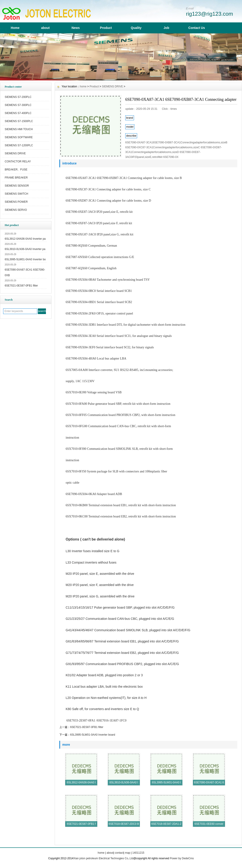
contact (119, 853)
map (127, 853)
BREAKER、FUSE (16, 170)
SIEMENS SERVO (16, 210)
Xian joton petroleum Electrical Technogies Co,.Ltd (103, 858)
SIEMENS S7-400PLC (18, 113)
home (83, 86)
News (76, 28)
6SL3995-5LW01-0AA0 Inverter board (93, 735)
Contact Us (197, 28)
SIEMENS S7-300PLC (18, 105)
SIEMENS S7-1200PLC (19, 145)
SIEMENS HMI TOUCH (19, 129)
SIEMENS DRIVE (15, 153)
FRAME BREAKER (16, 178)
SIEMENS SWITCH (16, 194)
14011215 (138, 853)
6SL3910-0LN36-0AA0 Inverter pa (25, 249)
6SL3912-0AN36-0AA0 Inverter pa (25, 239)
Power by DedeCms (182, 858)
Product (106, 28)
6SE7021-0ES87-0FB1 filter (21, 286)
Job (166, 28)
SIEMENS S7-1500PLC (19, 121)
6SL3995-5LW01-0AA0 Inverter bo (25, 259)
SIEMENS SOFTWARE (19, 137)
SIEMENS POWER (16, 202)
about (45, 28)
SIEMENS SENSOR (17, 186)
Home (15, 28)
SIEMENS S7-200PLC (18, 97)
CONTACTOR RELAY (18, 162)
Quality (136, 28)
